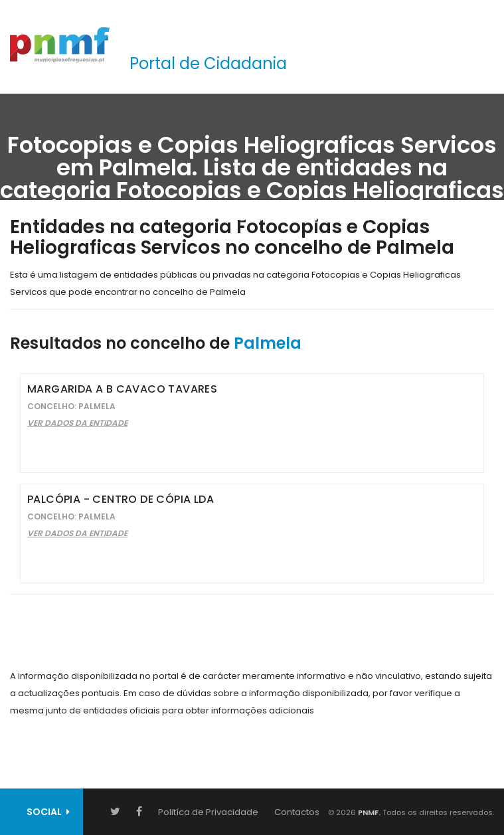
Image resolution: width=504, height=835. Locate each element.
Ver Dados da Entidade (77, 423)
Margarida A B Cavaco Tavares (122, 389)
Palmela (268, 343)
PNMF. (368, 812)
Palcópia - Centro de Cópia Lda (121, 499)
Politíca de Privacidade (208, 812)
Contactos (297, 812)
